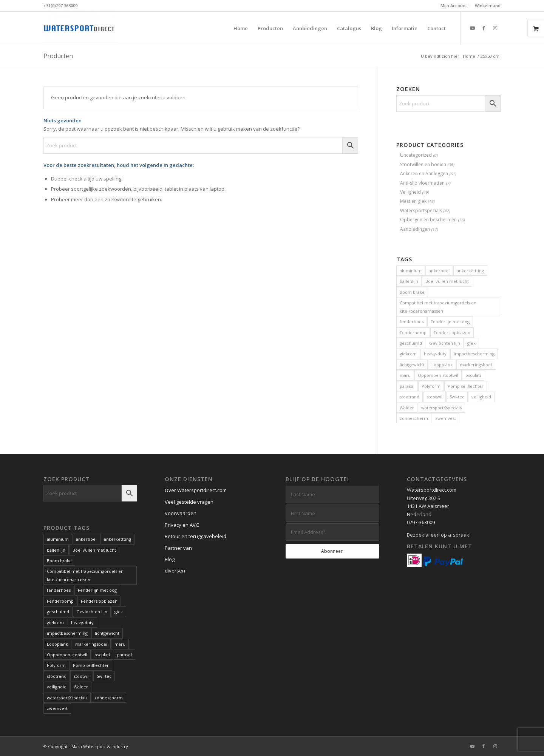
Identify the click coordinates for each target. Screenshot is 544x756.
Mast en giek (413, 201)
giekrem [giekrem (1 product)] (408, 354)
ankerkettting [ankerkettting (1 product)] (470, 271)
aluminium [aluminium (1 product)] (411, 271)
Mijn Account (454, 5)
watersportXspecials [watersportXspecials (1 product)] (441, 408)
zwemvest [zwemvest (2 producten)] (446, 418)
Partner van (178, 548)
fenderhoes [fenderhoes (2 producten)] (412, 322)
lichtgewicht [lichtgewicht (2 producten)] (412, 365)
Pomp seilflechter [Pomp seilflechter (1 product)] (466, 386)
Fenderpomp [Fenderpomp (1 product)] (413, 332)
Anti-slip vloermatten (422, 183)
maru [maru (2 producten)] (405, 375)
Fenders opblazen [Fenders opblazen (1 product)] (452, 332)
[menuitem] (454, 6)
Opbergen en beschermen (428, 220)
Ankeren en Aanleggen (424, 174)
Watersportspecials (421, 211)
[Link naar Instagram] (495, 28)
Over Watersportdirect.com (196, 490)
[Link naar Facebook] (484, 28)
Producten (58, 56)
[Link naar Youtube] (472, 28)
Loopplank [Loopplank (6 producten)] (442, 365)
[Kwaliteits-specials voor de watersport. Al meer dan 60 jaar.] (80, 28)
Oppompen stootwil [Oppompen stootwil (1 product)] (438, 375)
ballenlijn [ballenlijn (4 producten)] (409, 281)
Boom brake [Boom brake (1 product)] (412, 292)
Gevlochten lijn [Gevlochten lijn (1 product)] (445, 343)
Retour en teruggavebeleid (195, 536)
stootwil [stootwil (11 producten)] (434, 397)
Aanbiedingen (415, 229)
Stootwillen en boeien (423, 164)
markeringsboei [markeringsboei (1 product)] (476, 365)
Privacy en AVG (182, 525)
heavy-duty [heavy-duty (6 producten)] (435, 354)
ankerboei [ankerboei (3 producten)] (439, 271)
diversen (175, 571)
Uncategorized (416, 155)
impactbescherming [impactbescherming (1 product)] (474, 354)
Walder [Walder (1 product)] (407, 408)
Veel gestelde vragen (189, 502)
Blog (170, 559)
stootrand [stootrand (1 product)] (410, 397)
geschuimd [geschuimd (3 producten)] (411, 343)
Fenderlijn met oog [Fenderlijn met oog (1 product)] (450, 322)
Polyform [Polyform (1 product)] (431, 386)
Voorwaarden (181, 513)
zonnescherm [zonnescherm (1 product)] (414, 418)
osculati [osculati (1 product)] (473, 375)
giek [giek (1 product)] (471, 343)
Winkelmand (488, 5)
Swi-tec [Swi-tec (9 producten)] (457, 397)
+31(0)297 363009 (60, 5)
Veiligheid (410, 192)
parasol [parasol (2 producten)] (407, 386)
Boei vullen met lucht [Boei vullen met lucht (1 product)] (447, 281)
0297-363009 (421, 522)
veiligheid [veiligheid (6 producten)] (481, 397)
